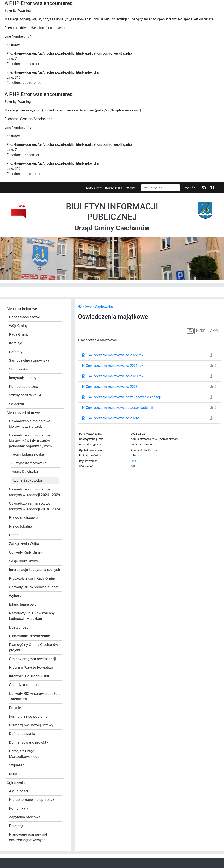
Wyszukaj (190, 188)
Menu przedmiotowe (23, 413)
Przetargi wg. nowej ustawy (31, 725)
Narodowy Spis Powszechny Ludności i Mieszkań (32, 616)
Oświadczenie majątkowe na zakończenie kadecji (122, 397)
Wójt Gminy (18, 326)
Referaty (16, 352)
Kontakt (130, 188)
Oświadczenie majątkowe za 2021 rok (113, 366)
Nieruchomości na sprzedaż (32, 800)
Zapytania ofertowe (25, 817)
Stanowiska (18, 369)
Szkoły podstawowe (25, 395)
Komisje (16, 343)
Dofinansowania (22, 734)
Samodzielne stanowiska (29, 360)
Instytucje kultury (23, 378)
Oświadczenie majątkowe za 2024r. (111, 418)
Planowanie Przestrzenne (30, 636)
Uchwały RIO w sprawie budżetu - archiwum (35, 696)
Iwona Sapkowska (27, 480)
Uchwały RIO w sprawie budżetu (35, 587)
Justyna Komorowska (29, 463)
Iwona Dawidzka (25, 472)
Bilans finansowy (23, 604)
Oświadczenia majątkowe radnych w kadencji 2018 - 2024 (35, 506)
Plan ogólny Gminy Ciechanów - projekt (34, 647)
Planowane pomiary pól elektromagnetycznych (28, 837)
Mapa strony (94, 188)
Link (133, 461)
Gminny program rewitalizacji (33, 659)
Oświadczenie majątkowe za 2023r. (111, 387)
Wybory (15, 596)
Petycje (15, 708)
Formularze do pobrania (28, 716)
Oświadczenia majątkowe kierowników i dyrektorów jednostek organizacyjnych (30, 441)
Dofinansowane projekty (29, 742)
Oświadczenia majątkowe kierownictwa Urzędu (30, 424)
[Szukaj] (160, 188)
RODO (14, 774)
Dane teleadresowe (24, 317)
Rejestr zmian (114, 188)
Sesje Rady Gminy (23, 561)
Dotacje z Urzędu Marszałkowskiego (24, 754)
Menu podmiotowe (22, 309)
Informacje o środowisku (29, 676)
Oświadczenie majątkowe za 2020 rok (113, 376)
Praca (14, 535)
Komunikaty (19, 808)
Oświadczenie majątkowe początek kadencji (118, 408)
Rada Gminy (19, 334)
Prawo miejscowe (23, 517)
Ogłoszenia (16, 783)
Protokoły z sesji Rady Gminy (32, 578)
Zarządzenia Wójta (24, 544)
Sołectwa (17, 404)
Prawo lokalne (20, 526)
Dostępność (19, 627)
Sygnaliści (17, 765)
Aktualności (19, 791)
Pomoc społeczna (24, 387)
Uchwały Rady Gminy (26, 552)
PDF (201, 331)
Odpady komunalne (25, 685)
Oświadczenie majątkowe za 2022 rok (113, 355)
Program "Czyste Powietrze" (32, 667)
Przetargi (16, 826)
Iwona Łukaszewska (28, 454)
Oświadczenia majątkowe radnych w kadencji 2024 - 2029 (35, 492)
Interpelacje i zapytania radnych (35, 570)
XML (214, 331)
